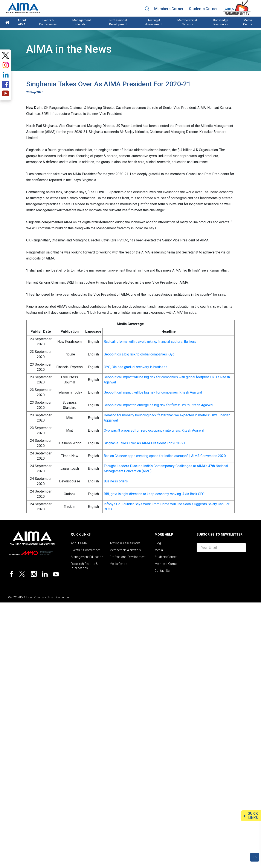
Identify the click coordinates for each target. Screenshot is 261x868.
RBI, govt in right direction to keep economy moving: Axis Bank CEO (154, 494)
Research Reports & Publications (84, 566)
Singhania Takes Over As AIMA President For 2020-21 (145, 443)
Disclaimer (62, 597)
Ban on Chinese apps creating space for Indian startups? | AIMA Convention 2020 (165, 456)
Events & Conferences (48, 22)
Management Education (82, 22)
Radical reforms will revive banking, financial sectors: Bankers (150, 342)
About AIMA (22, 22)
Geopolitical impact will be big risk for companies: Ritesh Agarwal (153, 392)
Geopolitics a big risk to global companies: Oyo (139, 354)
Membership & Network (187, 22)
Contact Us (162, 571)
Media (159, 550)
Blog (158, 543)
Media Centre (248, 22)
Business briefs (116, 481)
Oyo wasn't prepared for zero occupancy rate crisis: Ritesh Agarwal (154, 430)
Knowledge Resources (221, 22)
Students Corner (203, 9)
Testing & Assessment (154, 22)
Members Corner (169, 9)
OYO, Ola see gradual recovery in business (136, 367)
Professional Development (118, 22)
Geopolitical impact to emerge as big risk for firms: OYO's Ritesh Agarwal (158, 405)
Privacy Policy (43, 597)
